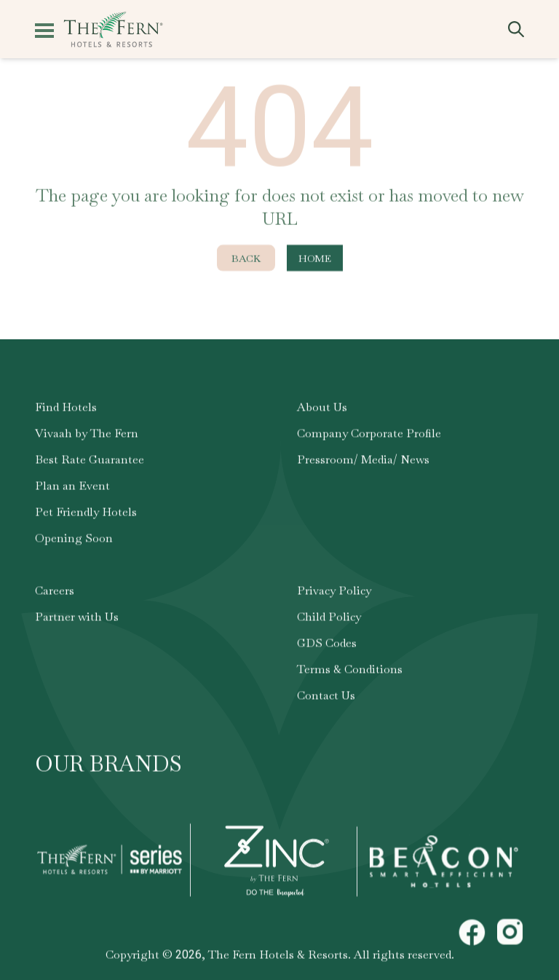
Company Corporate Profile (369, 436)
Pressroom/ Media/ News (363, 462)
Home (315, 261)
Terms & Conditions (350, 672)
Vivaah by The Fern (87, 436)
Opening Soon (74, 541)
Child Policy (329, 619)
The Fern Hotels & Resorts (278, 957)
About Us (322, 410)
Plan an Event (72, 488)
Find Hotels (66, 410)
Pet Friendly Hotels (86, 514)
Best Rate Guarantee (90, 462)
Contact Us (326, 698)
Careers (55, 593)
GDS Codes (327, 645)
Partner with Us (77, 619)
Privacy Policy (334, 593)
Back (246, 261)
